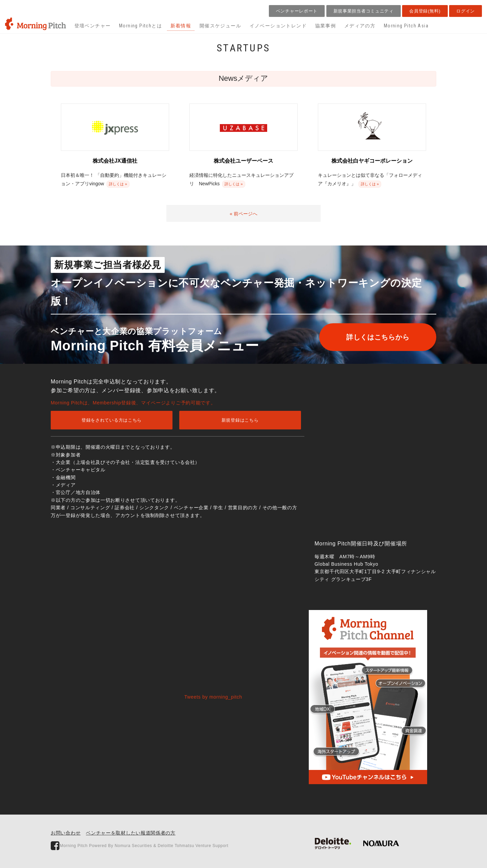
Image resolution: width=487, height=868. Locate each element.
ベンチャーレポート (297, 11)
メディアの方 (360, 26)
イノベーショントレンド (278, 26)
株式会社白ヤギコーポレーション (372, 161)
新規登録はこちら (240, 420)
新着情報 (181, 26)
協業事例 (326, 26)
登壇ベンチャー (93, 26)
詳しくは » (118, 184)
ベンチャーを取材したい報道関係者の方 (131, 833)
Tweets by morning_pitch (213, 697)
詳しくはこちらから (378, 337)
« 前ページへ (243, 214)
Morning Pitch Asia (406, 26)
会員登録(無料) (425, 11)
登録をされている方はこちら (112, 420)
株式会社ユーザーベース (243, 161)
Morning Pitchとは (141, 26)
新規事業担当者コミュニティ (364, 11)
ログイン (466, 11)
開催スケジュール (220, 26)
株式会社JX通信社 (115, 161)
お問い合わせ (66, 833)
